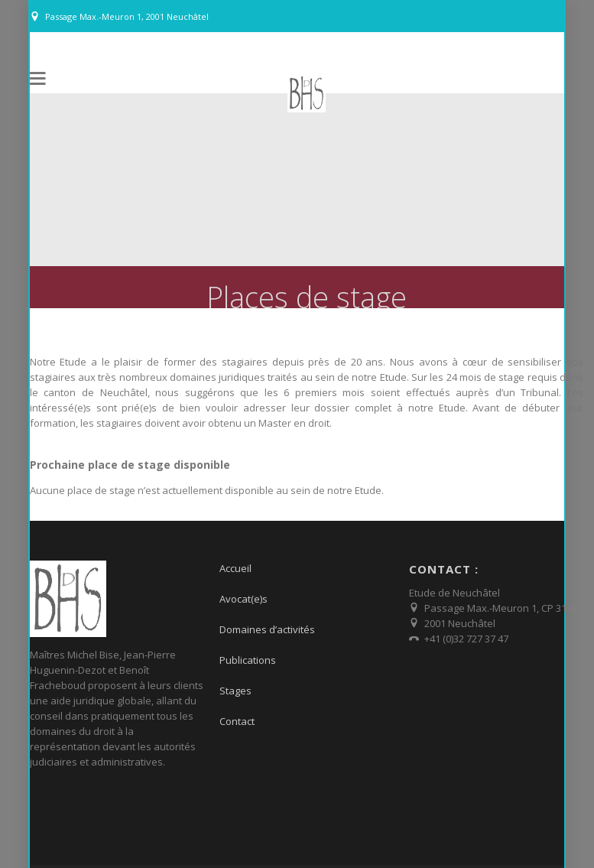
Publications (248, 652)
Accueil (235, 560)
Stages (235, 682)
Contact (237, 713)
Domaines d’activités (267, 621)
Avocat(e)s (243, 590)
